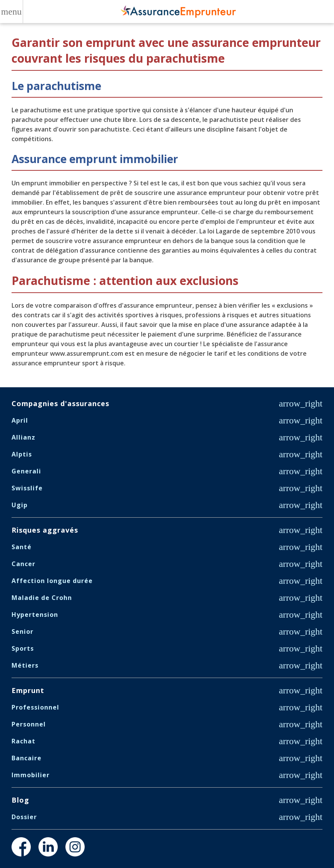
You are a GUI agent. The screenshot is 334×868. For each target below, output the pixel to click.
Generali (26, 471)
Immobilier (31, 775)
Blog (20, 800)
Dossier (24, 817)
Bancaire (27, 758)
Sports (23, 648)
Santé (22, 547)
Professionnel (35, 707)
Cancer (23, 564)
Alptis (22, 454)
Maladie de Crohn (42, 598)
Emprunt (28, 690)
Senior (23, 631)
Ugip (20, 505)
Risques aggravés (45, 530)
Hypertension (35, 615)
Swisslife (27, 488)
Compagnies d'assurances (60, 403)
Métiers (25, 665)
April (20, 420)
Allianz (23, 437)
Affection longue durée (52, 581)
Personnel (29, 724)
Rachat (23, 741)
